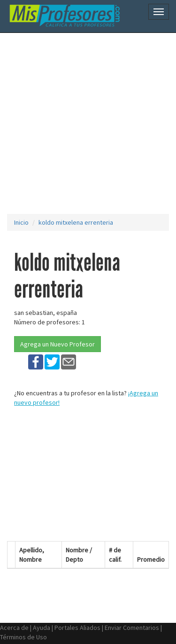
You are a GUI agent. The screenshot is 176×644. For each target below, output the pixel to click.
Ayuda (42, 628)
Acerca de (14, 628)
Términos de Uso (23, 637)
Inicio (21, 222)
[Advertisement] (88, 123)
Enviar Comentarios (132, 628)
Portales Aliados (77, 628)
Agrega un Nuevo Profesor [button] (57, 344)
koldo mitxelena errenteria (76, 222)
